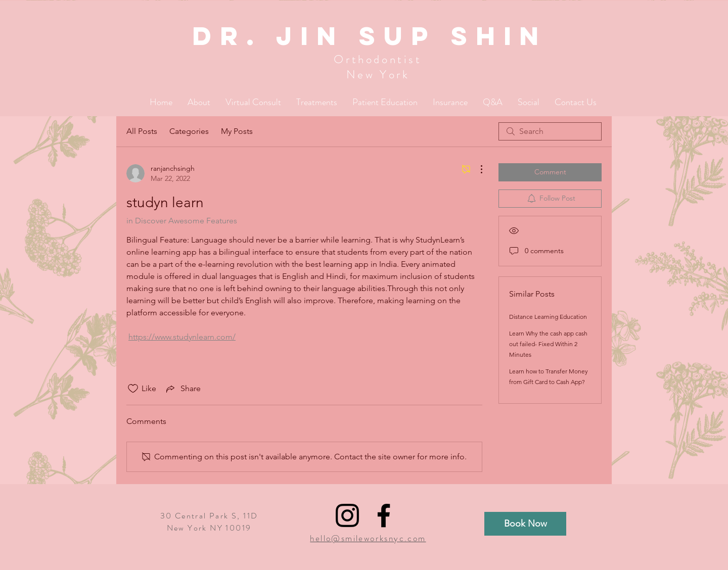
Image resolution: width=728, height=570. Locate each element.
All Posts (142, 131)
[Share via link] (183, 389)
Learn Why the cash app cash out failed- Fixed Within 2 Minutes (548, 344)
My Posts (237, 131)
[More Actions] (476, 169)
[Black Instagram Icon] (347, 515)
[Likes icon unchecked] (133, 389)
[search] (550, 131)
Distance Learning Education (548, 317)
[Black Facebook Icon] (384, 515)
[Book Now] (525, 524)
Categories (189, 131)
